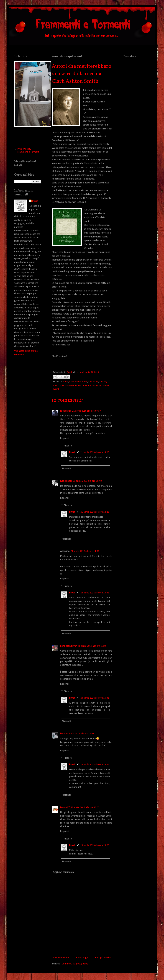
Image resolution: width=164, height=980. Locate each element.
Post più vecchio (103, 958)
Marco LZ (65, 808)
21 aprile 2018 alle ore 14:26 (95, 512)
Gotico (56, 385)
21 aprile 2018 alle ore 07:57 (87, 411)
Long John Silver (68, 646)
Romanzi (87, 385)
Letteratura (72, 385)
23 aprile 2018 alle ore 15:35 (95, 765)
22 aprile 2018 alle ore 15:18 (80, 734)
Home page (82, 958)
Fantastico (93, 382)
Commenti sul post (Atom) (75, 964)
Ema (62, 734)
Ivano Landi (66, 481)
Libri (80, 385)
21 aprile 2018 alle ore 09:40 (87, 481)
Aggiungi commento (63, 872)
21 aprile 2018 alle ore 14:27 (85, 551)
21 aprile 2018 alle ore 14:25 (95, 452)
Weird (56, 389)
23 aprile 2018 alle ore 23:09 (95, 845)
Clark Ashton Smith (78, 382)
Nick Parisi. (66, 411)
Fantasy (103, 382)
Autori (66, 382)
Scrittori (106, 385)
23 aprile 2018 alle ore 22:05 (85, 808)
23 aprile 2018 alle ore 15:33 (95, 593)
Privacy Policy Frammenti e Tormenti (29, 151)
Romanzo (97, 385)
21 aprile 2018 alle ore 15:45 (92, 646)
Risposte (68, 446)
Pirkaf (72, 452)
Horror (63, 385)
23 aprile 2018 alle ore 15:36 (95, 698)
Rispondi (65, 438)
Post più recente (61, 958)
